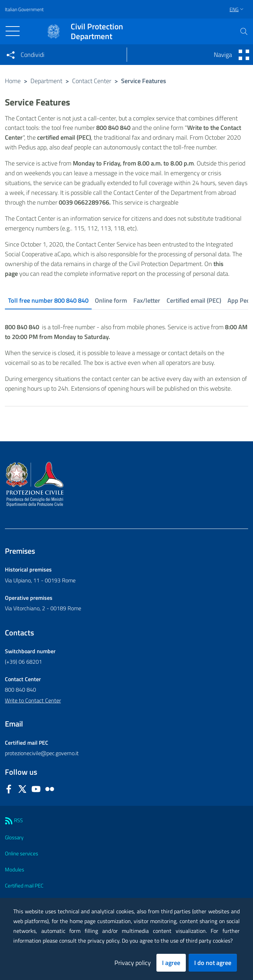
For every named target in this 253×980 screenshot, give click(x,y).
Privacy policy (133, 963)
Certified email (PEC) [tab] (194, 300)
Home (13, 81)
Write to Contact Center (33, 700)
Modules (15, 870)
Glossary (14, 837)
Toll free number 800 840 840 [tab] (48, 300)
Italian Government (24, 9)
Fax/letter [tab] (147, 300)
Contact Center (92, 81)
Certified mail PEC (24, 886)
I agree (171, 963)
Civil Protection (97, 31)
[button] (244, 31)
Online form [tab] (111, 300)
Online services (22, 853)
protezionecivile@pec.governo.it (42, 753)
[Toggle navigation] (13, 31)
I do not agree (213, 963)
